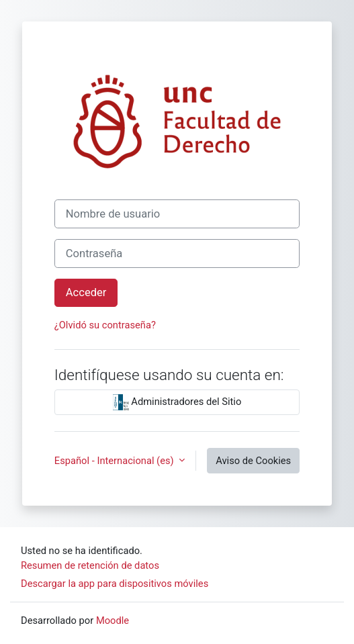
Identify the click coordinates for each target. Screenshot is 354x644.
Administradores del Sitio (177, 402)
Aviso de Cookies (253, 461)
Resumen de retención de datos (90, 565)
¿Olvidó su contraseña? (105, 325)
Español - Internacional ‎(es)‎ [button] (115, 461)
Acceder (86, 292)
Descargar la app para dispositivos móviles (115, 584)
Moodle (113, 620)
